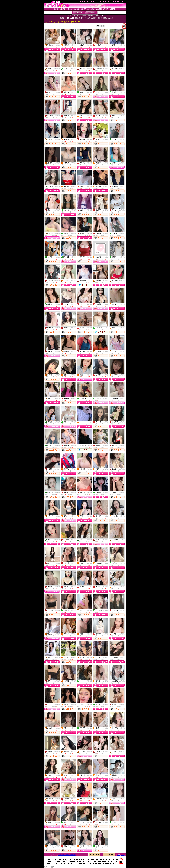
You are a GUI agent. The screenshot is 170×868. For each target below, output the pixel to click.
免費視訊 (57, 45)
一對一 (106, 45)
